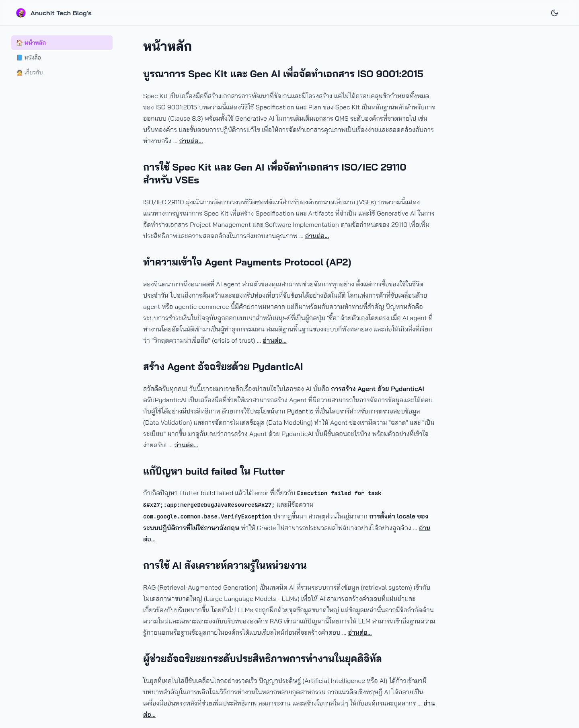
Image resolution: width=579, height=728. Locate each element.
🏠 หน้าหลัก (31, 43)
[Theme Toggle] (554, 12)
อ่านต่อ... (191, 141)
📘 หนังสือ (29, 58)
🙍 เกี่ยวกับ (29, 72)
